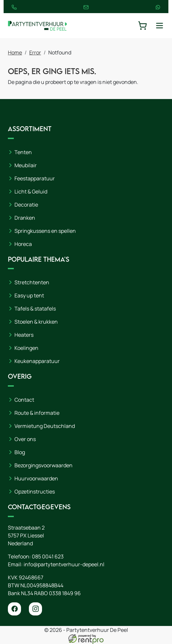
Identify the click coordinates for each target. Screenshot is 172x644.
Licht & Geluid (31, 191)
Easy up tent (29, 296)
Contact (24, 400)
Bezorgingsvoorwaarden (43, 465)
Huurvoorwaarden (36, 478)
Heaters (24, 335)
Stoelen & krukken (36, 322)
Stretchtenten (32, 283)
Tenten (23, 152)
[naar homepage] (37, 26)
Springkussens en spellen (45, 231)
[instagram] (35, 609)
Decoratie (26, 205)
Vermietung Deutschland (45, 426)
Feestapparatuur (35, 178)
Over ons (25, 439)
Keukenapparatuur (37, 361)
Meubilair (26, 165)
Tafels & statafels (35, 309)
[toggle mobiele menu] (160, 26)
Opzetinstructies (35, 492)
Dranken (25, 218)
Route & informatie (37, 413)
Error (35, 52)
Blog (20, 452)
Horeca (23, 244)
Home (15, 52)
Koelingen (26, 348)
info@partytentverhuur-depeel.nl (64, 564)
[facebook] (14, 609)
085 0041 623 (48, 556)
